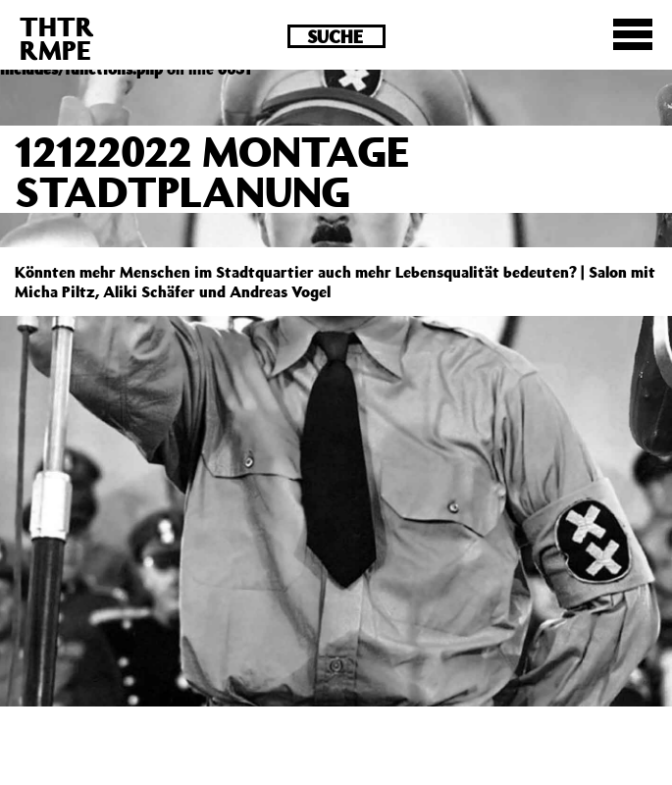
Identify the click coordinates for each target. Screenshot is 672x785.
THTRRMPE (57, 38)
